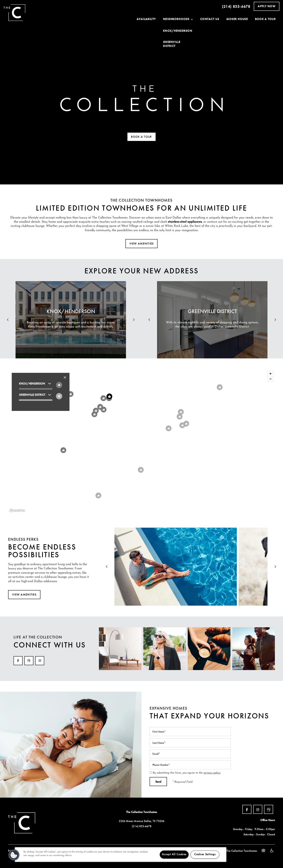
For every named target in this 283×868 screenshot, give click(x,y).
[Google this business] (29, 661)
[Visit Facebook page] (18, 661)
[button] (267, 6)
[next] (134, 320)
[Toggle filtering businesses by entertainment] (59, 396)
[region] (141, 441)
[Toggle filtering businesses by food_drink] (59, 385)
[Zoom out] (270, 379)
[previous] (8, 320)
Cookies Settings (205, 855)
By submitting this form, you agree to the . (187, 773)
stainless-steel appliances (185, 222)
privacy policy (212, 773)
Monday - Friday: (243, 829)
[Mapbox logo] (17, 510)
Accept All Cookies (174, 855)
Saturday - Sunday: (254, 834)
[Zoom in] (270, 374)
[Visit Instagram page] (40, 661)
